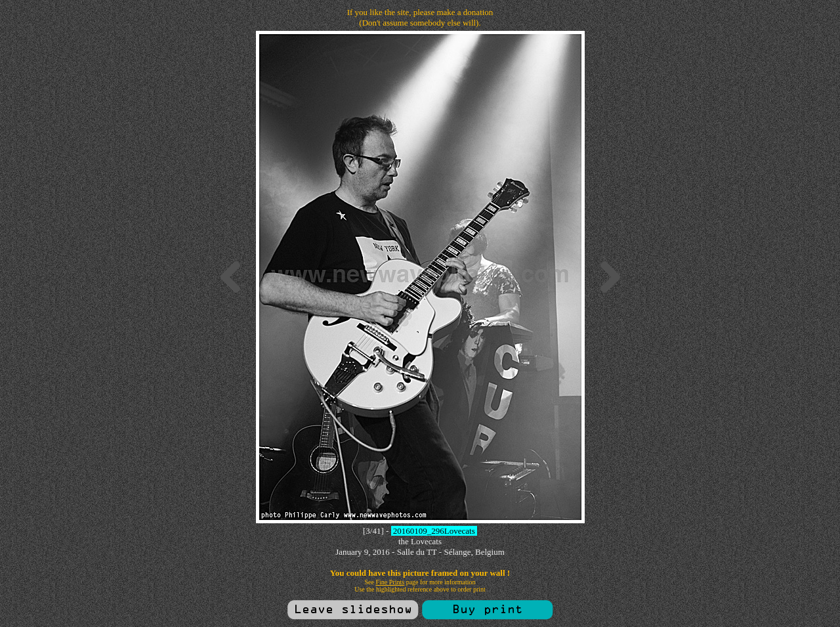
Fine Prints (390, 582)
